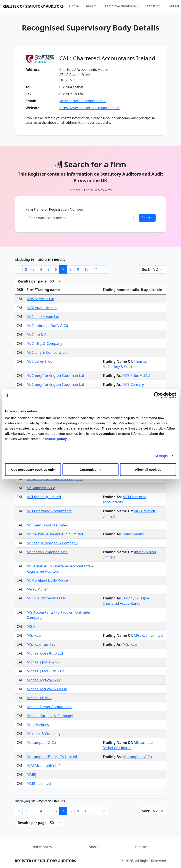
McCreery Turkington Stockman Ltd (55, 376)
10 (86, 269)
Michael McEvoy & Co (44, 680)
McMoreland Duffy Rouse (47, 580)
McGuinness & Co (41, 488)
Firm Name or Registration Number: (55, 209)
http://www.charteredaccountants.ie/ (89, 108)
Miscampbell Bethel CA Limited (52, 757)
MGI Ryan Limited (148, 635)
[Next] (104, 269)
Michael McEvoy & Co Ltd (47, 689)
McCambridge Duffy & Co (47, 326)
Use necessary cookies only (33, 470)
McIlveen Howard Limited (47, 525)
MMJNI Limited (39, 783)
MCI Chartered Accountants (49, 511)
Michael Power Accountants (49, 707)
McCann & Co (37, 335)
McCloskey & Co (39, 361)
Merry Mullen (37, 589)
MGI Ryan (34, 635)
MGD (31, 626)
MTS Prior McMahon (139, 376)
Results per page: (33, 281)
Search (147, 218)
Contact (173, 6)
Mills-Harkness (38, 725)
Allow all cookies (148, 470)
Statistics (153, 6)
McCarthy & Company (44, 343)
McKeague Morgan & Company (52, 543)
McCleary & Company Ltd (47, 352)
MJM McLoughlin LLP (43, 766)
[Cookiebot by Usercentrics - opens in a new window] (157, 395)
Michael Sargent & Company (50, 716)
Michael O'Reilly (39, 698)
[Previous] (19, 269)
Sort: (146, 269)
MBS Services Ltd (40, 299)
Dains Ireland (133, 534)
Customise (91, 470)
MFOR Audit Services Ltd (46, 598)
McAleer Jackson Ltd (43, 317)
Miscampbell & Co (41, 743)
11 (96, 269)
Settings (161, 456)
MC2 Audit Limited (42, 308)
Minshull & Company (43, 734)
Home (74, 6)
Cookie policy (41, 847)
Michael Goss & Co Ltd (45, 653)
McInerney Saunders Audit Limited (55, 534)
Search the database (119, 6)
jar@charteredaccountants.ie (83, 101)
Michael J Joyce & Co (43, 662)
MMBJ (31, 775)
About (91, 6)
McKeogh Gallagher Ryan (47, 552)
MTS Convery (133, 384)
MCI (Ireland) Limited (44, 497)
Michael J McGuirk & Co (45, 671)
